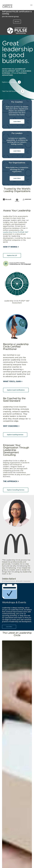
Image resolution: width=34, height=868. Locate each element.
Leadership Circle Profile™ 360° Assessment (17, 302)
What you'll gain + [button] (13, 381)
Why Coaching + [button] (11, 426)
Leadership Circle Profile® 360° (16, 232)
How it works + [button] (11, 247)
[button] (17, 22)
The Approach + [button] (11, 481)
